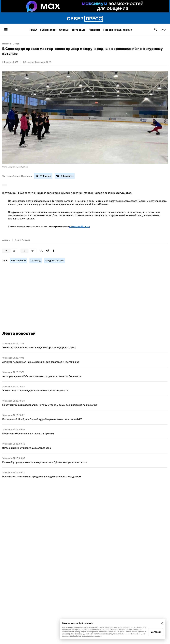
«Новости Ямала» (80, 226)
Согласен (156, 632)
